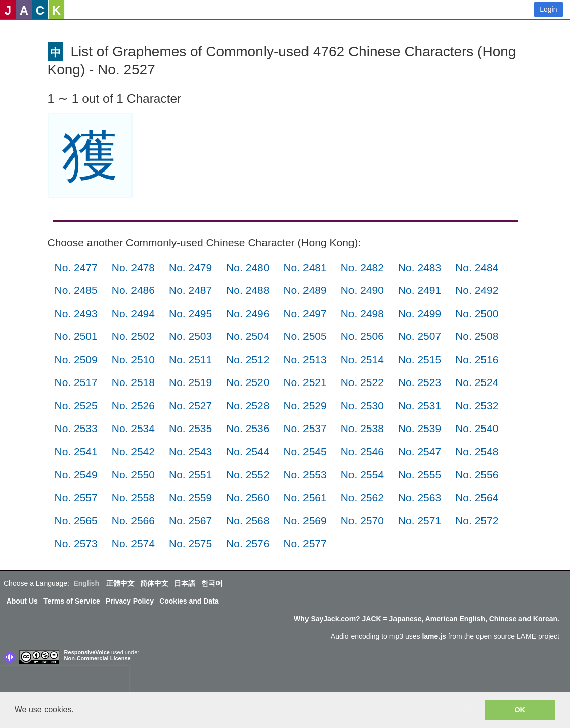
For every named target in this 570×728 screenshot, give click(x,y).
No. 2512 (248, 359)
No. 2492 (477, 290)
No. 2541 (76, 452)
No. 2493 (76, 313)
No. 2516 (477, 359)
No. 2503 (190, 336)
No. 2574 (133, 544)
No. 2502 (133, 336)
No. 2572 (477, 520)
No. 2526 (133, 405)
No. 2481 (305, 267)
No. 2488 (248, 290)
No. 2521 (305, 382)
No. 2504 (248, 336)
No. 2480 (248, 267)
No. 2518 (133, 382)
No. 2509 (76, 359)
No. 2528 (248, 405)
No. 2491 (420, 290)
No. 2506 (362, 336)
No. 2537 (305, 428)
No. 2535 (190, 428)
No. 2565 (76, 520)
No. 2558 (133, 498)
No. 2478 (133, 267)
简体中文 (154, 583)
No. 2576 (248, 544)
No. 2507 (420, 336)
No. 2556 (477, 474)
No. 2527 (190, 405)
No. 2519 (190, 382)
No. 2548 (477, 452)
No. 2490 (362, 290)
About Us (22, 601)
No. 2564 (477, 498)
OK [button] (520, 710)
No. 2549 (76, 474)
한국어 (212, 583)
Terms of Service (72, 601)
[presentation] (65, 681)
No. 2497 (305, 313)
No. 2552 (248, 474)
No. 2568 (248, 520)
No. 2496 (248, 313)
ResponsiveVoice (87, 652)
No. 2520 (248, 382)
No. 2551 (190, 474)
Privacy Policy (130, 601)
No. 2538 (362, 428)
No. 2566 (133, 520)
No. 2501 (76, 336)
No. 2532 (477, 405)
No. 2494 (133, 313)
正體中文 (120, 583)
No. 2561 (305, 498)
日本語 (185, 583)
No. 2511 (190, 359)
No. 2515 (420, 359)
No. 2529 (305, 405)
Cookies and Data (189, 601)
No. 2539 (420, 428)
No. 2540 (477, 428)
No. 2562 (362, 498)
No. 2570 (362, 520)
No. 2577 (305, 544)
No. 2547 (420, 452)
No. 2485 (76, 290)
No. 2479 (190, 267)
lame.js (434, 636)
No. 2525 (76, 405)
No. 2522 (362, 382)
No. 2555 (420, 474)
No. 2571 (420, 520)
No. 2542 (133, 452)
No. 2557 (76, 498)
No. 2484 (477, 267)
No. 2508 (477, 336)
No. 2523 (420, 382)
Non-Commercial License (98, 658)
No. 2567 (190, 520)
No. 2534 (133, 428)
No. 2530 (362, 405)
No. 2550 (133, 474)
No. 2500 (477, 313)
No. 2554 (362, 474)
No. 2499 (420, 313)
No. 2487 (190, 290)
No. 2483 (420, 267)
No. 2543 (190, 452)
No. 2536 (248, 428)
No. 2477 (76, 267)
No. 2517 (76, 382)
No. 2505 (305, 336)
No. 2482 (362, 267)
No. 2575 (190, 544)
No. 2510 (133, 359)
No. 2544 (248, 452)
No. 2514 (362, 359)
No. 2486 (133, 290)
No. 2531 (420, 405)
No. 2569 (305, 520)
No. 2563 (420, 498)
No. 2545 (305, 452)
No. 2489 (305, 290)
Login (548, 9)
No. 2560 (248, 498)
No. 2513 (305, 359)
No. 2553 (305, 474)
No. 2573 (76, 544)
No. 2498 (362, 313)
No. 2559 (190, 498)
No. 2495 (190, 313)
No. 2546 (362, 452)
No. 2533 (76, 428)
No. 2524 (477, 382)
